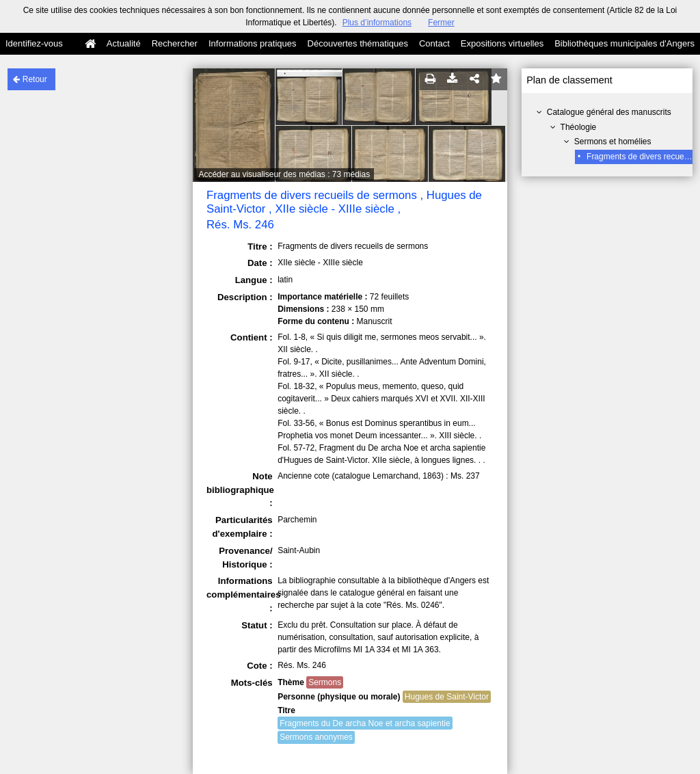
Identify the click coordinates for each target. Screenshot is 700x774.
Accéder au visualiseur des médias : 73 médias (284, 174)
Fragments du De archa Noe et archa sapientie (365, 723)
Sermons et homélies (613, 142)
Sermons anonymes (316, 737)
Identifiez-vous (34, 43)
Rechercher (175, 43)
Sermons (325, 682)
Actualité (124, 43)
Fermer (441, 23)
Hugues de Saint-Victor (447, 697)
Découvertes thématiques (358, 43)
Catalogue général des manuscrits (609, 112)
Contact (434, 43)
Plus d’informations (377, 23)
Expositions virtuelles (502, 43)
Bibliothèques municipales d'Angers (624, 43)
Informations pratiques (253, 43)
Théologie (579, 127)
